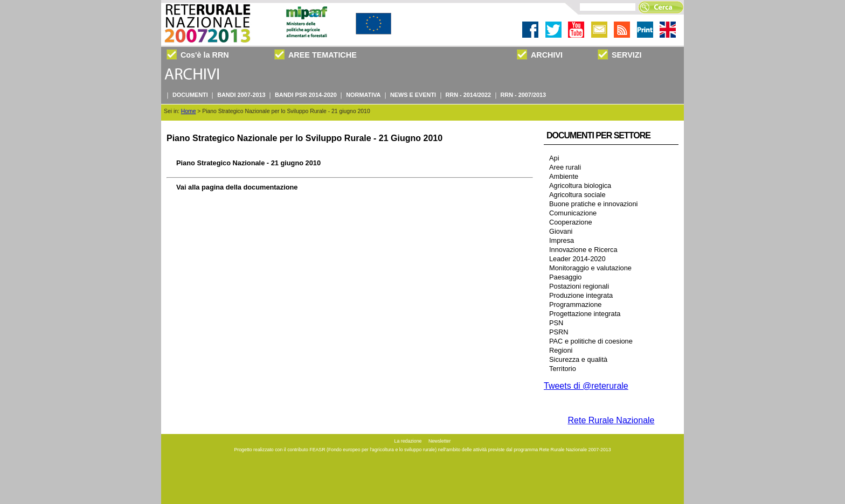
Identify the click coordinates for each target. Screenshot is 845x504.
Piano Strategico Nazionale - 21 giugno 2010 (248, 163)
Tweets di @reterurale (586, 386)
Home (189, 111)
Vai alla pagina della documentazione (237, 187)
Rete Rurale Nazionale (611, 420)
